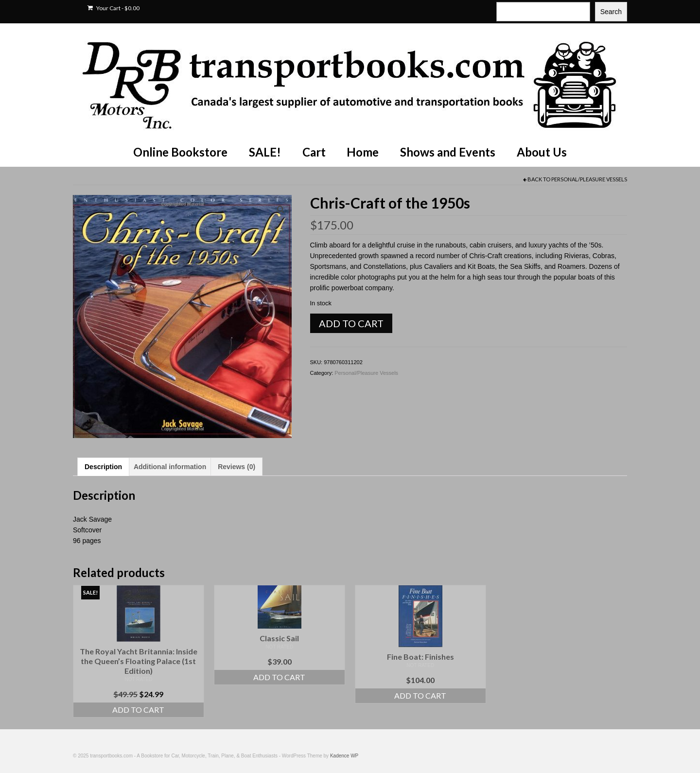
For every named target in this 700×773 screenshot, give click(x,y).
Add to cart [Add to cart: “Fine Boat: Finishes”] (420, 695)
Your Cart (114, 8)
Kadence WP (344, 756)
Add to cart (351, 323)
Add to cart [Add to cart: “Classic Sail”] (279, 677)
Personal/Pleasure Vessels (589, 179)
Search (611, 12)
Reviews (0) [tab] (236, 467)
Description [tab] (103, 467)
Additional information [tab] (170, 467)
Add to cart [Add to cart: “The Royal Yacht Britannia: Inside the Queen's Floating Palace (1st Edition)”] (138, 710)
